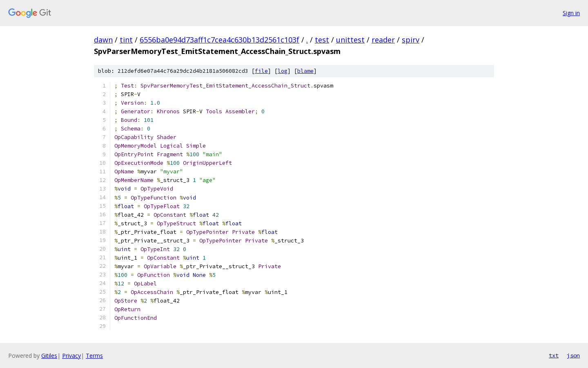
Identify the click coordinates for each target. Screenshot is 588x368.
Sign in (571, 13)
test (322, 40)
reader (383, 40)
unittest (350, 40)
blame (305, 71)
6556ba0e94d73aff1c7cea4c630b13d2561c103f (219, 40)
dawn (103, 40)
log (283, 71)
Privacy (71, 356)
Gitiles (49, 356)
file (261, 71)
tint (126, 40)
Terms (94, 356)
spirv (411, 40)
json (573, 355)
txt (554, 355)
